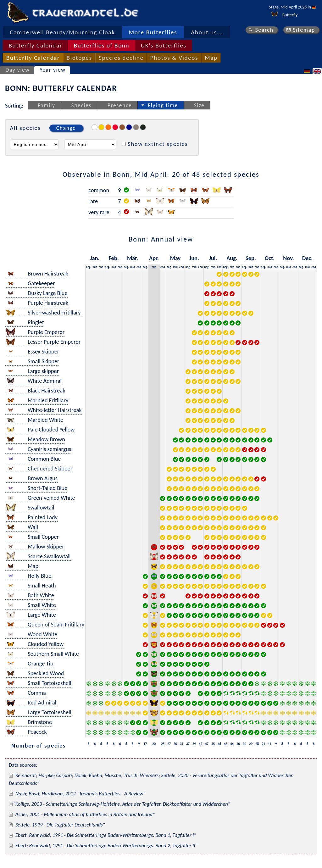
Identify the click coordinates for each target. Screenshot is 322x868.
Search (264, 30)
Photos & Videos (174, 58)
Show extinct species (158, 144)
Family (47, 105)
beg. (89, 267)
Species (81, 105)
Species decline (121, 58)
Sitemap (304, 30)
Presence (120, 105)
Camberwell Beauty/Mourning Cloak (62, 32)
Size (199, 105)
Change (66, 128)
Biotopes (79, 58)
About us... (207, 32)
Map (211, 58)
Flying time (163, 105)
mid (95, 267)
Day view (18, 70)
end (101, 267)
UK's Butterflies (164, 45)
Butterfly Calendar (35, 45)
